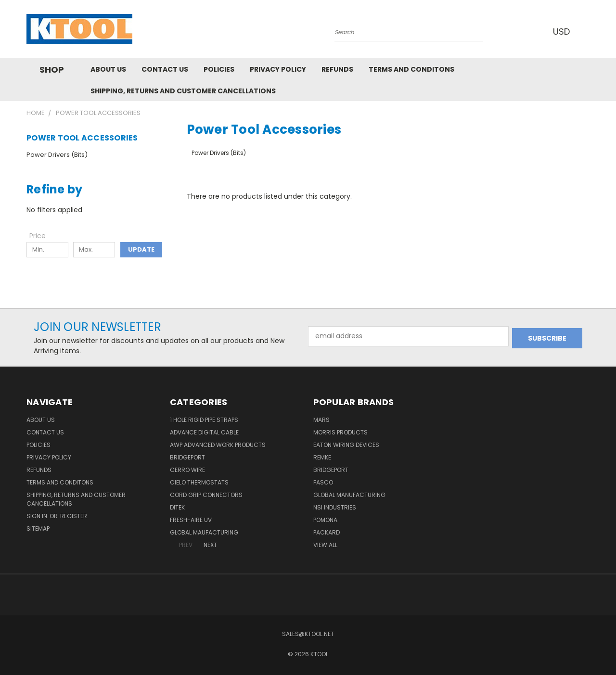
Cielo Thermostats (199, 482)
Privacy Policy (278, 69)
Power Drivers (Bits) (57, 155)
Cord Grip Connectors (206, 495)
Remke (322, 457)
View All (325, 545)
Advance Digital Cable (204, 432)
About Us (108, 69)
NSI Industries (335, 507)
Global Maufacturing (204, 532)
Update (141, 249)
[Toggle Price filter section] (42, 236)
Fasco (323, 482)
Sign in (38, 516)
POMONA (325, 520)
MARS (321, 420)
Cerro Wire (187, 470)
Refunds (337, 69)
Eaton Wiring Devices (346, 445)
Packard (327, 532)
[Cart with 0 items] (587, 31)
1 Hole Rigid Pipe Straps (204, 420)
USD (563, 32)
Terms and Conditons (411, 69)
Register (74, 516)
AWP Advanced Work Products (218, 445)
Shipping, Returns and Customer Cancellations (183, 91)
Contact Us (165, 69)
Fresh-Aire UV (191, 520)
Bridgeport (187, 457)
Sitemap (38, 529)
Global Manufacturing (349, 495)
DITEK (177, 507)
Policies (219, 69)
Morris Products (340, 432)
